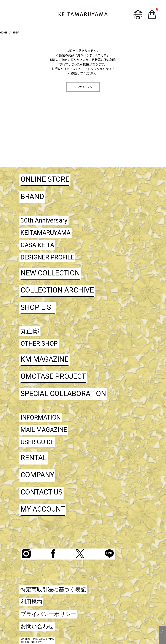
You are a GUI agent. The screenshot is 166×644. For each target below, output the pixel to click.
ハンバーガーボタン (13, 15)
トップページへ (83, 87)
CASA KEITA (37, 245)
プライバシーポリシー (48, 614)
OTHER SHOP (39, 343)
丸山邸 (30, 331)
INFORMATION (41, 417)
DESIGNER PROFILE (47, 257)
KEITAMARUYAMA (45, 233)
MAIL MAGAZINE (44, 430)
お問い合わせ (37, 626)
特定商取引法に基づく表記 (53, 589)
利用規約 (31, 602)
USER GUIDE (37, 442)
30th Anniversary (44, 220)
